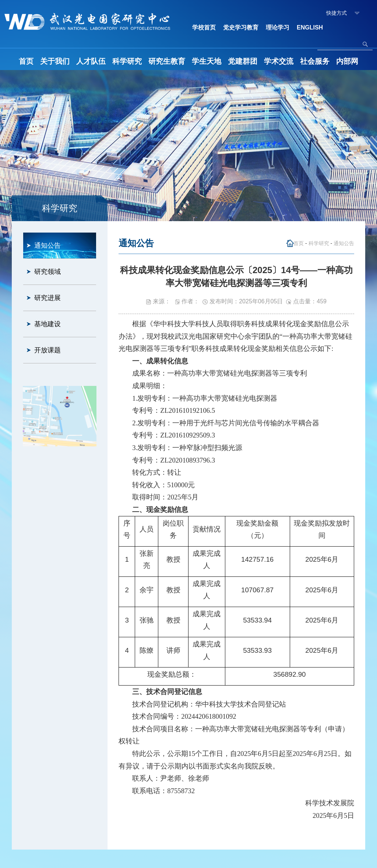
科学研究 (127, 61)
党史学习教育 (241, 27)
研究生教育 (167, 61)
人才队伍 (91, 61)
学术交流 (279, 61)
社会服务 (315, 61)
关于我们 (55, 61)
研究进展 (47, 298)
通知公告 (47, 245)
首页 (26, 61)
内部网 (347, 61)
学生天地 (207, 61)
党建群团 (243, 61)
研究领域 (47, 272)
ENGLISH (310, 27)
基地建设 (47, 324)
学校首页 (204, 27)
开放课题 (47, 350)
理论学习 (278, 27)
